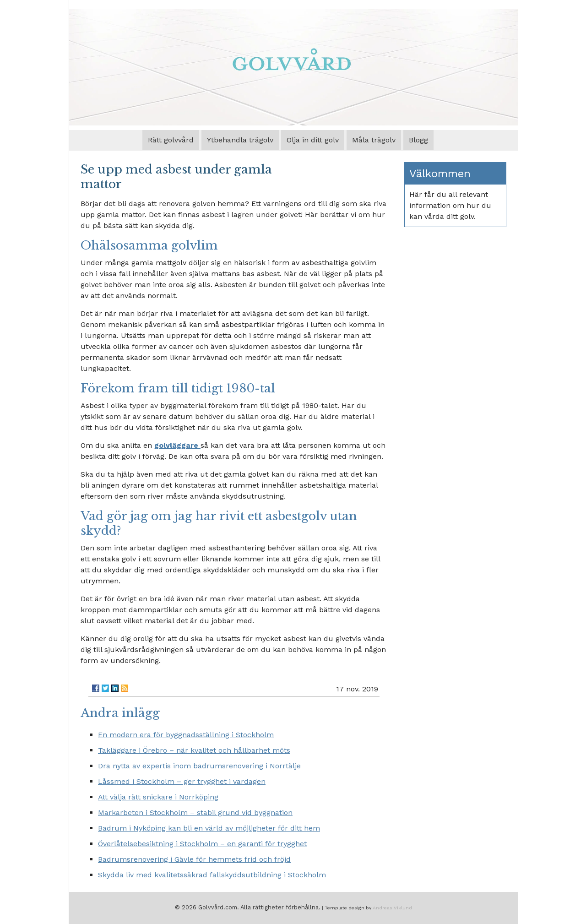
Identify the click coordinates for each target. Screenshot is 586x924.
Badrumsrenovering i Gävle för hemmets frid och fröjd (194, 859)
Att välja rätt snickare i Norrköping (158, 797)
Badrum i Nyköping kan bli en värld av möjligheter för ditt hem (209, 828)
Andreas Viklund (392, 908)
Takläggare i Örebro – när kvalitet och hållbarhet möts (194, 750)
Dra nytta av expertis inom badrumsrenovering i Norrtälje (199, 766)
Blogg (418, 140)
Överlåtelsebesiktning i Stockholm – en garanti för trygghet (202, 844)
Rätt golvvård (171, 140)
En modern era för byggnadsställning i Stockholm (186, 735)
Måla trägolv (374, 140)
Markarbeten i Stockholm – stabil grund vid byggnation (195, 813)
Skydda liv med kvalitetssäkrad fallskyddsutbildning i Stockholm (212, 875)
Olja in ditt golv (313, 140)
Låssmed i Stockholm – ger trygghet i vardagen (182, 781)
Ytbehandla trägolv (240, 140)
